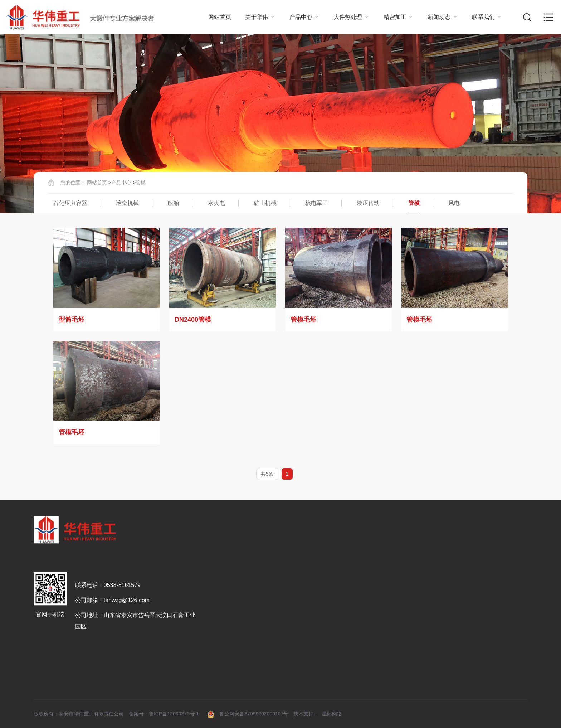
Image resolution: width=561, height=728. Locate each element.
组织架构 (218, 667)
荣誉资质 (218, 653)
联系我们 (487, 17)
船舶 (173, 203)
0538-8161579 (122, 673)
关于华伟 (260, 17)
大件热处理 (351, 17)
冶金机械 (127, 203)
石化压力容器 (70, 203)
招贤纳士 (485, 653)
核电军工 (317, 203)
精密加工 (399, 17)
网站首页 (220, 17)
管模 (141, 183)
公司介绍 (218, 638)
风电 (454, 203)
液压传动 (368, 203)
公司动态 (432, 653)
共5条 (267, 474)
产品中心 (304, 17)
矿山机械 (265, 203)
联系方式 (485, 638)
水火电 (216, 203)
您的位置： (73, 183)
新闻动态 (443, 17)
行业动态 (432, 638)
